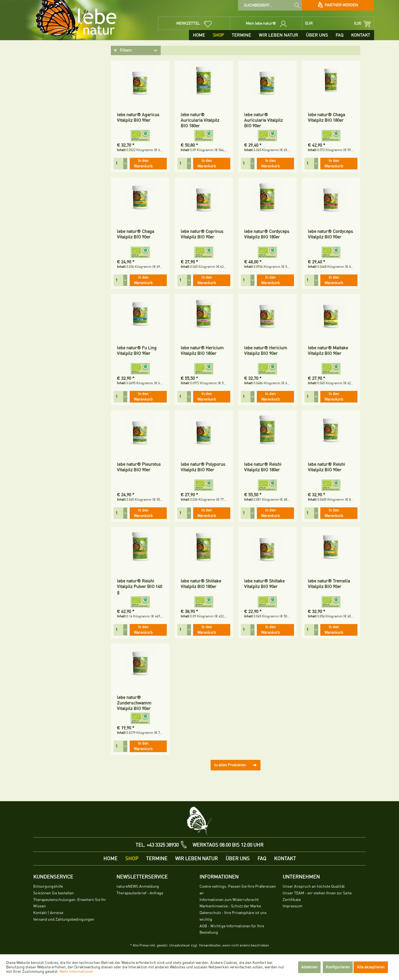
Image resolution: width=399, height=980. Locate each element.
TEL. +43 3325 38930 (157, 845)
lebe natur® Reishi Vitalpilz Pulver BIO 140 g (140, 587)
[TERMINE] (241, 35)
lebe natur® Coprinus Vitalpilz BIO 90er (202, 234)
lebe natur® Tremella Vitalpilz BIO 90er (329, 584)
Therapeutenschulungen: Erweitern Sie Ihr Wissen (70, 903)
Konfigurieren (338, 967)
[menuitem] (270, 5)
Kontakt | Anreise (48, 913)
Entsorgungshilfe (48, 886)
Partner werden (338, 5)
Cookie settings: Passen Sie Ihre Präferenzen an (238, 890)
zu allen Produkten (236, 764)
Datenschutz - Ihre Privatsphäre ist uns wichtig (233, 916)
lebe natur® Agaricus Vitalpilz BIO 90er (138, 118)
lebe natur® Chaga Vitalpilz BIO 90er (135, 234)
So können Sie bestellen (53, 893)
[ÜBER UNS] (317, 35)
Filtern (123, 50)
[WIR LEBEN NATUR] (278, 35)
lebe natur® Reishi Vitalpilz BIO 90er (326, 467)
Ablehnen (309, 967)
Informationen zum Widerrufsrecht (229, 900)
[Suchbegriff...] (270, 5)
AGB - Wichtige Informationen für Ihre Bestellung (232, 929)
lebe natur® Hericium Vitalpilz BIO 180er (202, 351)
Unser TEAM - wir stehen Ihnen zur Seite (317, 893)
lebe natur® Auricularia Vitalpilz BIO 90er (263, 120)
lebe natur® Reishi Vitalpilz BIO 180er (263, 467)
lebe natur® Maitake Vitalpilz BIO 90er (328, 351)
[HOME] (199, 35)
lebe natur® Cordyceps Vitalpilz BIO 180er (267, 234)
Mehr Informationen (76, 972)
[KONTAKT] (361, 35)
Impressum (292, 906)
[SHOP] (218, 35)
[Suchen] (297, 5)
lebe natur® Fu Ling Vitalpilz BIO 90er (137, 351)
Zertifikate (292, 900)
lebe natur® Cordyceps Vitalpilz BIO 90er (330, 234)
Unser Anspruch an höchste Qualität (314, 886)
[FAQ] (339, 35)
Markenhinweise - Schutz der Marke (230, 906)
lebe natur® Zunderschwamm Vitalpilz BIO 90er (134, 703)
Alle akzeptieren (371, 967)
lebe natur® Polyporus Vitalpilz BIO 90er (203, 467)
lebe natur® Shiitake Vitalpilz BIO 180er (201, 584)
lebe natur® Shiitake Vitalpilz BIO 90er (264, 584)
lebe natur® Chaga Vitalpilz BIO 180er (326, 118)
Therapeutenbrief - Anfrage (140, 893)
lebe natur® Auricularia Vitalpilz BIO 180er (200, 120)
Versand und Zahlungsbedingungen (64, 919)
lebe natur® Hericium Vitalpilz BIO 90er (266, 351)
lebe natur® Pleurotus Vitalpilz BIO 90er (139, 467)
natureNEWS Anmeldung (138, 886)
